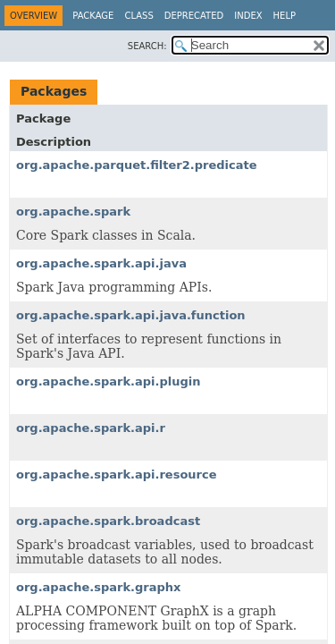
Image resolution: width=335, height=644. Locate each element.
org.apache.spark (73, 212)
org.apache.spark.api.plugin (108, 381)
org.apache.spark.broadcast (108, 521)
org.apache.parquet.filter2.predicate (137, 165)
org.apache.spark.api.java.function (131, 315)
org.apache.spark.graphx (98, 587)
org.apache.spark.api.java (101, 263)
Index (248, 16)
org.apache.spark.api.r (91, 428)
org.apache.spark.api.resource (117, 475)
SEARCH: (147, 46)
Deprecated (194, 16)
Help (285, 16)
